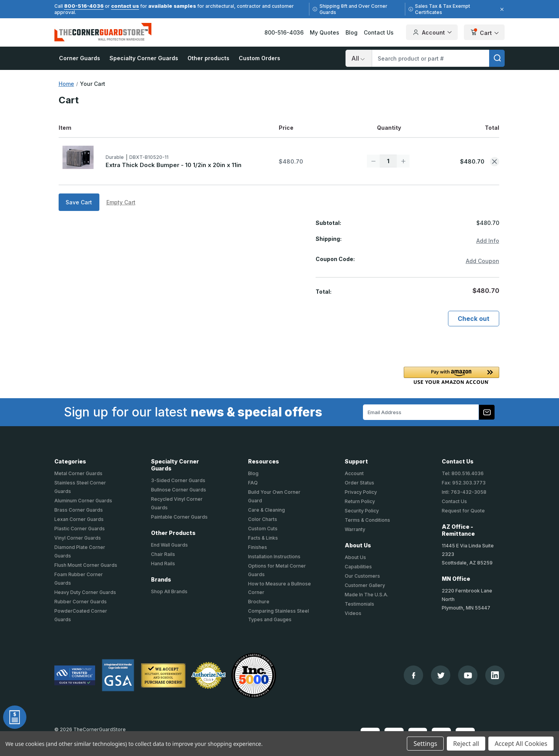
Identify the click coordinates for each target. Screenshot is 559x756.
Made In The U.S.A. (366, 595)
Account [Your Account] (432, 32)
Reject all (466, 744)
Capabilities (358, 567)
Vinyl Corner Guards (78, 538)
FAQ (253, 483)
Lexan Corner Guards (79, 519)
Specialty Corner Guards (144, 58)
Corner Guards (80, 58)
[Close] (501, 9)
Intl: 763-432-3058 (464, 492)
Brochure (259, 602)
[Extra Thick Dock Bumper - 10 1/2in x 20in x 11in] (388, 161)
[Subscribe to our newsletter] (487, 412)
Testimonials (359, 604)
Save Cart (79, 202)
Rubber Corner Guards (81, 602)
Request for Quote (463, 511)
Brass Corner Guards (79, 510)
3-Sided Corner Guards (178, 480)
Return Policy (360, 501)
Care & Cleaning (266, 510)
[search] (497, 58)
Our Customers (362, 576)
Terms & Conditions (367, 520)
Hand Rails (163, 564)
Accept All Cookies (521, 744)
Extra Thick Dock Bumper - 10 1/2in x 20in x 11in (174, 165)
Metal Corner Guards (78, 473)
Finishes (258, 547)
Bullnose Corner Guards (179, 490)
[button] (451, 375)
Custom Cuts (263, 529)
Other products (208, 58)
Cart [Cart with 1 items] (484, 33)
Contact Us (379, 32)
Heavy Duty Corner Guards (85, 592)
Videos (353, 613)
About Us (355, 557)
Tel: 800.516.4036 (463, 473)
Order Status (359, 483)
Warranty (355, 529)
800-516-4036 (84, 6)
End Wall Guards (169, 545)
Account (354, 473)
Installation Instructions (274, 557)
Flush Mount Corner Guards (86, 565)
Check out (474, 319)
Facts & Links (263, 538)
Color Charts (263, 519)
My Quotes (325, 32)
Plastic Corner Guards (80, 529)
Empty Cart (121, 202)
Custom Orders (260, 58)
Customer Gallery (365, 585)
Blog (352, 32)
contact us (125, 6)
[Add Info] (488, 241)
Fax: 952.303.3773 (464, 483)
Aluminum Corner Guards (83, 501)
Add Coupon (483, 261)
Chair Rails (163, 554)
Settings (425, 744)
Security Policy (362, 511)
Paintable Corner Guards (179, 517)
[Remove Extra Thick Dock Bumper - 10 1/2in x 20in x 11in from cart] (495, 162)
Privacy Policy (361, 492)
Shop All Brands (169, 591)
